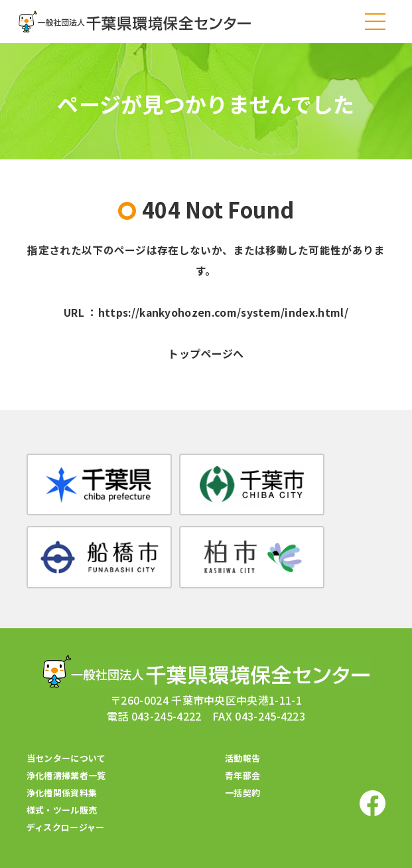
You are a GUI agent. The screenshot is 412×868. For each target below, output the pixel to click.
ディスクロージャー (66, 803)
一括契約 (242, 769)
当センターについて (66, 734)
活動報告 (242, 734)
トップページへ (206, 355)
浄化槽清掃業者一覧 (66, 751)
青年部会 (242, 751)
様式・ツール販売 (62, 786)
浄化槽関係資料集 (62, 769)
